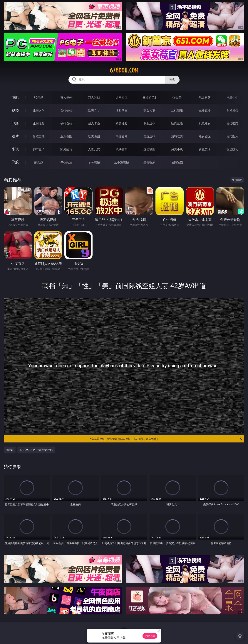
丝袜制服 (177, 110)
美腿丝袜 (149, 136)
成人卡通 (94, 123)
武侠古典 (122, 149)
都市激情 (39, 149)
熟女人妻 (149, 110)
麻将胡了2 (149, 97)
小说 (15, 149)
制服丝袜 (149, 123)
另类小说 (177, 149)
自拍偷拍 (66, 110)
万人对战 (94, 97)
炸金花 (177, 97)
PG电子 (39, 97)
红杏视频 (149, 162)
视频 (15, 110)
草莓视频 (94, 162)
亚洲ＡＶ (39, 110)
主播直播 (205, 110)
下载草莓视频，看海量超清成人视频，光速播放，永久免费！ (166, 439)
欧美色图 (94, 136)
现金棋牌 (205, 97)
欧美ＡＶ (94, 110)
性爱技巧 (232, 149)
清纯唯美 (177, 136)
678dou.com (124, 70)
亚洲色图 (66, 136)
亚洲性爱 (39, 123)
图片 (15, 136)
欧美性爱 (122, 123)
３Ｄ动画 (122, 110)
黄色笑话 (205, 149)
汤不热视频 (122, 162)
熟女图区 (205, 136)
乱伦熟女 (205, 123)
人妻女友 (94, 149)
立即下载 (150, 636)
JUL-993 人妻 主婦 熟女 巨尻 (36, 450)
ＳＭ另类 (232, 110)
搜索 (172, 80)
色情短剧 (177, 162)
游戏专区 (122, 97)
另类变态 (232, 123)
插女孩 (39, 162)
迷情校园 (149, 149)
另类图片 (232, 136)
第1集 (10, 450)
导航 (15, 162)
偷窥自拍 (39, 136)
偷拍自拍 (66, 123)
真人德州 (66, 97)
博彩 (15, 97)
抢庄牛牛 (232, 97)
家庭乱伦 (66, 149)
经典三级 (177, 123)
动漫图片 (122, 136)
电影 (15, 123)
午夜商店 (66, 162)
